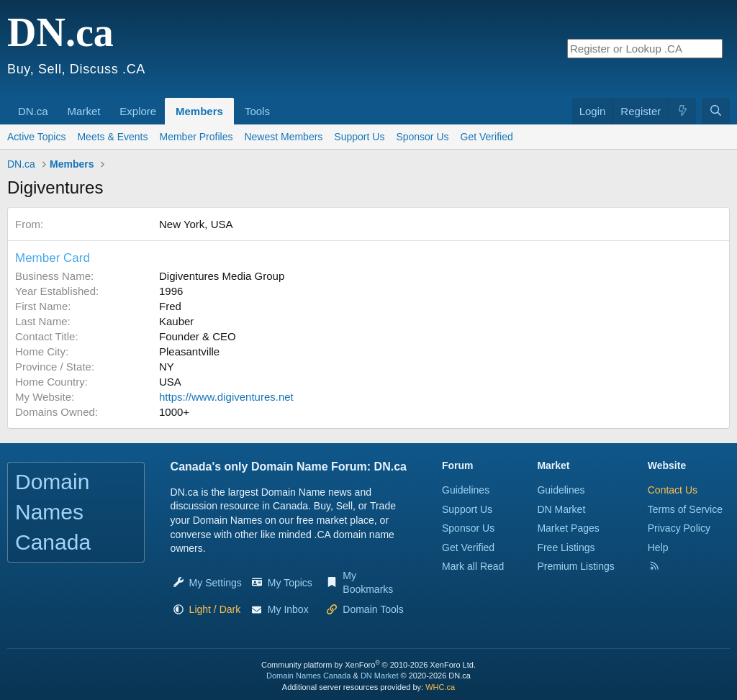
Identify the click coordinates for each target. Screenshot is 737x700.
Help (658, 547)
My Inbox (288, 609)
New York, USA (196, 224)
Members (199, 111)
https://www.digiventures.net (226, 397)
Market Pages (568, 528)
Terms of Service (685, 509)
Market (84, 111)
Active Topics (36, 137)
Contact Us (673, 490)
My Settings (216, 583)
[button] (53, 104)
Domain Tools (373, 609)
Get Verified (494, 136)
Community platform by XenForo (368, 665)
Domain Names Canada (308, 676)
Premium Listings (575, 566)
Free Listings (566, 547)
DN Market (561, 509)
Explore (138, 111)
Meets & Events (112, 137)
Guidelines (466, 490)
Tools (257, 111)
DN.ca (33, 111)
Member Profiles (196, 137)
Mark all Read (473, 566)
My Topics (290, 583)
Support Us (359, 137)
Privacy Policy (679, 528)
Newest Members (283, 137)
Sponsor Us (422, 137)
